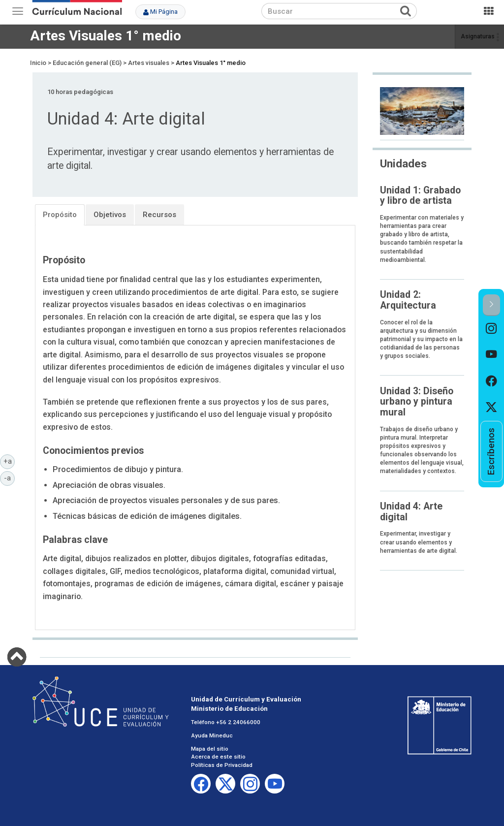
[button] (491, 305)
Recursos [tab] (159, 215)
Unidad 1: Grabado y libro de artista (420, 195)
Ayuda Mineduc (212, 735)
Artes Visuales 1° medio (106, 36)
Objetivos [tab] (110, 215)
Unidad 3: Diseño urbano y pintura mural (417, 402)
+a (9, 461)
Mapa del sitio (210, 749)
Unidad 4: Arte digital (411, 511)
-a (9, 477)
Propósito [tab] (60, 215)
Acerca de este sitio (218, 757)
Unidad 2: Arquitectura (408, 300)
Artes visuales (149, 63)
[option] (491, 329)
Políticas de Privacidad (222, 765)
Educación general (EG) (87, 63)
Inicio (38, 63)
